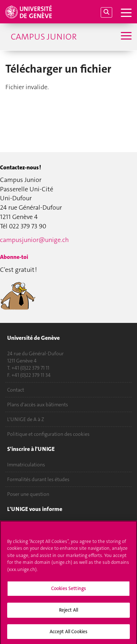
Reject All (68, 612)
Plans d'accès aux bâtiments (38, 405)
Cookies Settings (68, 591)
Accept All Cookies (68, 634)
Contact (16, 390)
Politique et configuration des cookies (48, 434)
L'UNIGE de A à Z (26, 419)
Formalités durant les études (38, 479)
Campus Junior (44, 37)
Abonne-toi (14, 257)
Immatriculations (26, 465)
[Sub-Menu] (125, 37)
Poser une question (28, 494)
